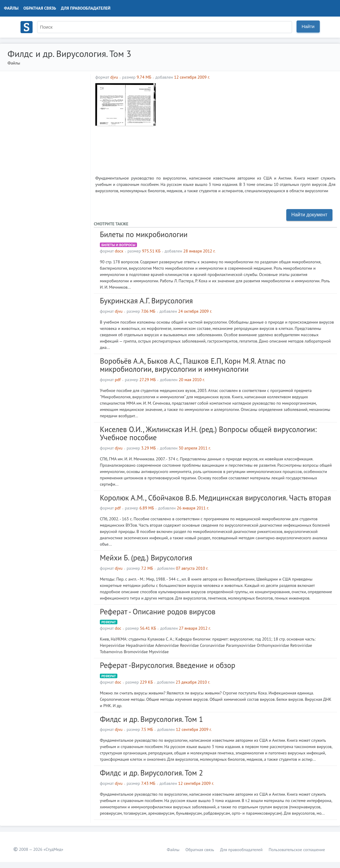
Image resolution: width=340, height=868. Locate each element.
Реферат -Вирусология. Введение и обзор (168, 665)
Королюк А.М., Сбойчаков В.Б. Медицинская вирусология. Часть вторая (215, 498)
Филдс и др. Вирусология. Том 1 (151, 719)
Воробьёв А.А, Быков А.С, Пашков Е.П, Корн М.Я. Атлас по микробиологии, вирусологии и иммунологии (193, 365)
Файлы (11, 8)
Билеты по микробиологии (144, 234)
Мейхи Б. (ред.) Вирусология (146, 558)
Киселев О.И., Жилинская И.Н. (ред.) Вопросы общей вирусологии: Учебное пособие (208, 434)
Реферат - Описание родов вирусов (158, 612)
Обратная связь (40, 8)
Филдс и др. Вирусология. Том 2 (151, 773)
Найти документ (309, 215)
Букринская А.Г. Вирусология (146, 301)
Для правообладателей (86, 8)
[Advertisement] (247, 125)
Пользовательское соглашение (297, 850)
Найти (308, 26)
